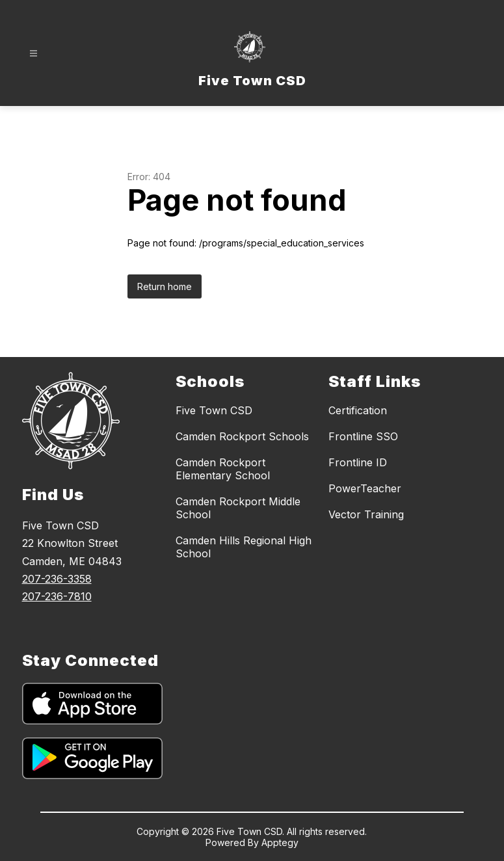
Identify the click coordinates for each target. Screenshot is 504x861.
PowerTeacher (365, 488)
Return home (165, 286)
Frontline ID (358, 462)
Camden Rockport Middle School (238, 508)
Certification (358, 410)
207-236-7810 (57, 596)
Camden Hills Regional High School (244, 547)
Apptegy (280, 842)
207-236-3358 (57, 579)
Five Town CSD (214, 410)
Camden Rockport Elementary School (223, 469)
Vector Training (366, 514)
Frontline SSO (363, 436)
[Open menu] (33, 54)
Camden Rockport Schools (242, 436)
